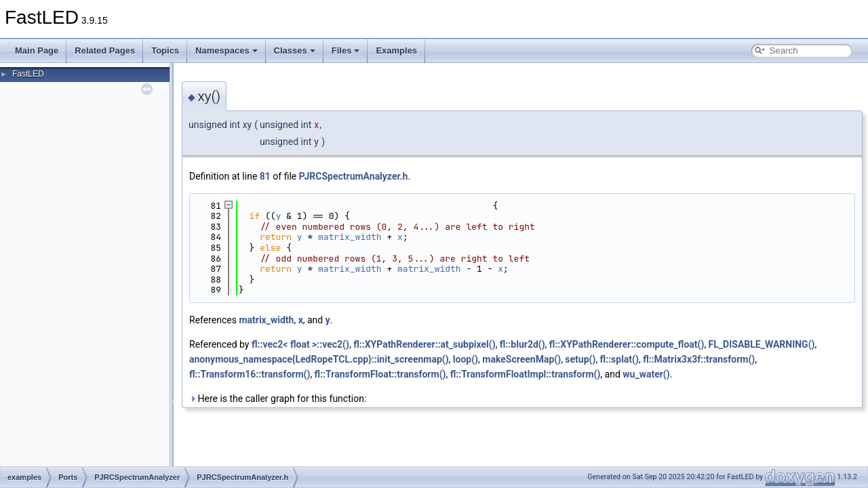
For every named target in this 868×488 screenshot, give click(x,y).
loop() (466, 359)
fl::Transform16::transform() (250, 374)
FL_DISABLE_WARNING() (762, 344)
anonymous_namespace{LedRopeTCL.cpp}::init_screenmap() (319, 359)
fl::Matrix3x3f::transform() (699, 359)
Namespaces (226, 50)
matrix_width (350, 237)
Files (346, 50)
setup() (580, 359)
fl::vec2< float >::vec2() (300, 344)
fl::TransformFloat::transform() (380, 374)
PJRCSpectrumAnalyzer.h (354, 176)
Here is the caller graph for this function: (278, 399)
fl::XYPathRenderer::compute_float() (627, 344)
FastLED (28, 74)
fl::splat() (619, 359)
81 (265, 176)
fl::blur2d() (522, 344)
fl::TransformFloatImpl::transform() (526, 374)
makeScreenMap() (521, 359)
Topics (165, 50)
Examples (396, 50)
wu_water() (646, 374)
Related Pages (105, 50)
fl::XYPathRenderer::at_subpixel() (424, 344)
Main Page (37, 50)
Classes (295, 50)
